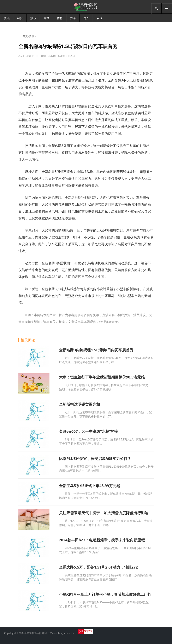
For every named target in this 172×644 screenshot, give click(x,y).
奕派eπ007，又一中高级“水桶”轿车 (89, 431)
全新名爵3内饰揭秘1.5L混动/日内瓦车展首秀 (96, 350)
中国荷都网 (21, 36)
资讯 (31, 36)
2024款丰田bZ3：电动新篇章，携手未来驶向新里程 (102, 540)
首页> (26, 36)
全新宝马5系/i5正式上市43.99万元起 (90, 486)
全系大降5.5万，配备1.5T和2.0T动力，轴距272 (98, 567)
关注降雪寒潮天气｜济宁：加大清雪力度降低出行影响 (104, 513)
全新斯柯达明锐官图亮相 (79, 404)
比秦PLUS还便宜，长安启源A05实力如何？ (95, 458)
